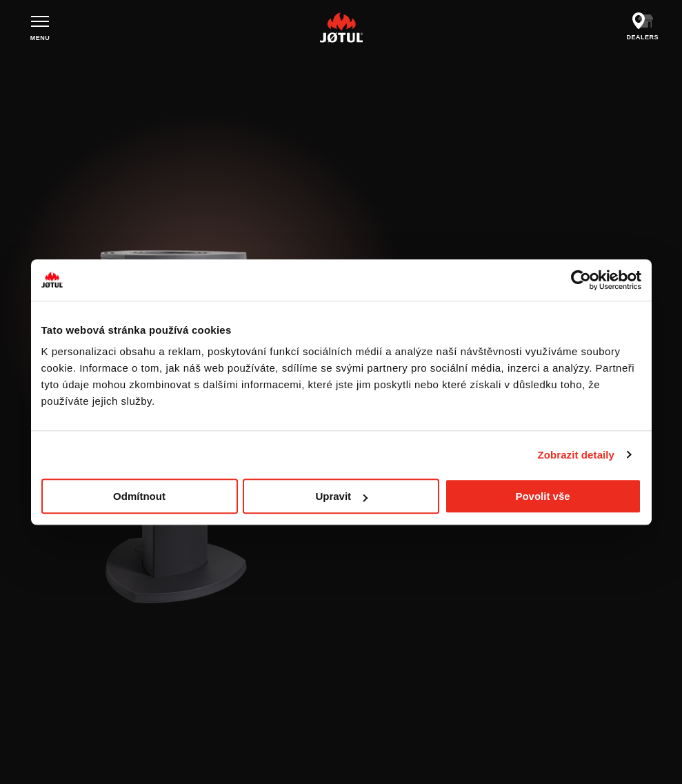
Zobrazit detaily (576, 455)
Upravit (341, 496)
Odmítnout (139, 496)
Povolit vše (542, 496)
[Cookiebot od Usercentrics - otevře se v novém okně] (581, 280)
